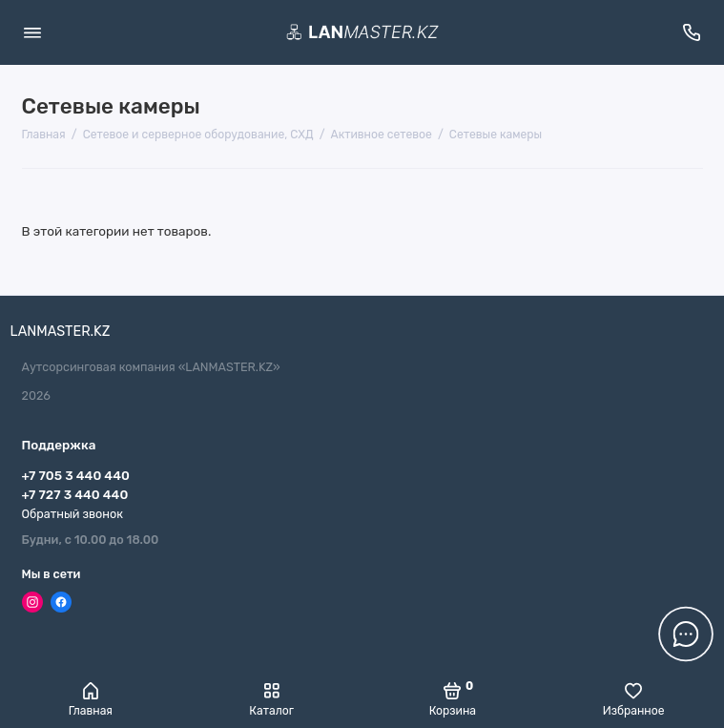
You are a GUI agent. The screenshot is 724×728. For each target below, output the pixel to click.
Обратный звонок (72, 514)
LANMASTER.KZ (61, 332)
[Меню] (32, 32)
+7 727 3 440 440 (75, 494)
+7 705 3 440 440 (76, 475)
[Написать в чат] (686, 634)
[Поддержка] (693, 32)
